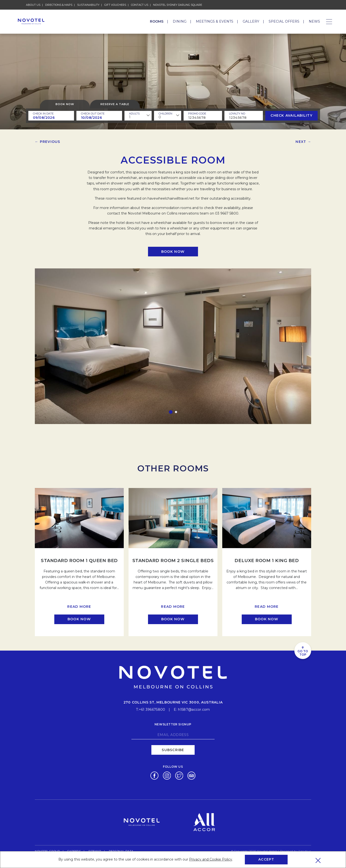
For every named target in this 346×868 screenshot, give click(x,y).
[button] (171, 412)
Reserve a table (115, 104)
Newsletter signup (173, 724)
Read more (79, 607)
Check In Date (43, 114)
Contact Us (140, 5)
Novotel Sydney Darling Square (178, 5)
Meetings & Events (215, 21)
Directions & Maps (59, 5)
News (314, 21)
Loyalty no (237, 114)
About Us (33, 5)
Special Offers (284, 21)
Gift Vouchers (115, 5)
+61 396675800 (152, 709)
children (165, 114)
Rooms (157, 21)
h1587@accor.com (194, 709)
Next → (303, 142)
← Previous (48, 142)
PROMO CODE (197, 114)
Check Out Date (93, 114)
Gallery (251, 21)
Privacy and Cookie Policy (211, 859)
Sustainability (88, 5)
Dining (180, 21)
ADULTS (134, 114)
